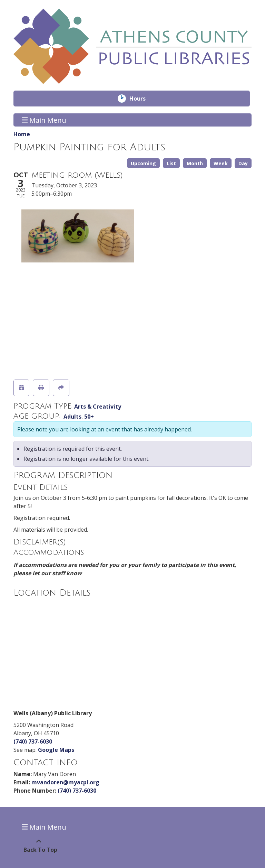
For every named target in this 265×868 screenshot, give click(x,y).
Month (195, 163)
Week (221, 163)
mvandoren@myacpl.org (65, 782)
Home (22, 134)
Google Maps (56, 750)
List (171, 163)
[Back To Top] (38, 846)
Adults (72, 417)
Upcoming (143, 163)
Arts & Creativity (98, 407)
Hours (142, 99)
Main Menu (44, 120)
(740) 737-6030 (33, 741)
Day (243, 163)
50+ (89, 417)
